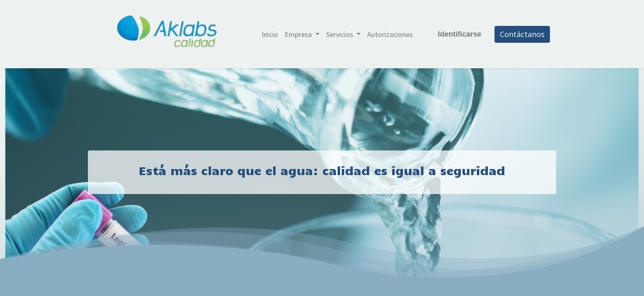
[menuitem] (270, 34)
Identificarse (460, 34)
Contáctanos (522, 34)
